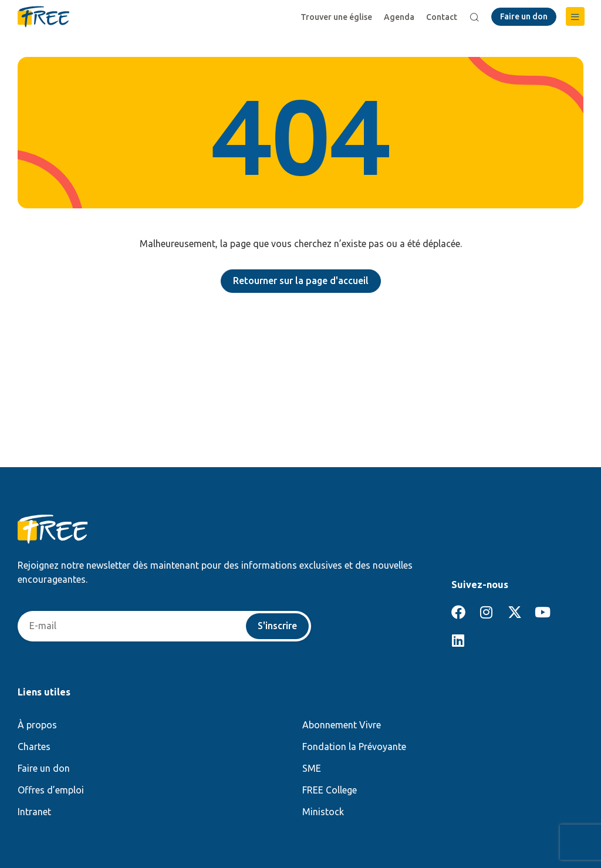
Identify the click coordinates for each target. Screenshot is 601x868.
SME (312, 768)
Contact (442, 17)
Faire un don (44, 768)
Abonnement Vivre (342, 725)
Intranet (34, 812)
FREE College (330, 790)
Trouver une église (336, 17)
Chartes (34, 747)
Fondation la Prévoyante (354, 747)
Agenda (399, 17)
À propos (37, 725)
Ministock (323, 812)
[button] (575, 16)
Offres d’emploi (51, 790)
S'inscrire (277, 626)
